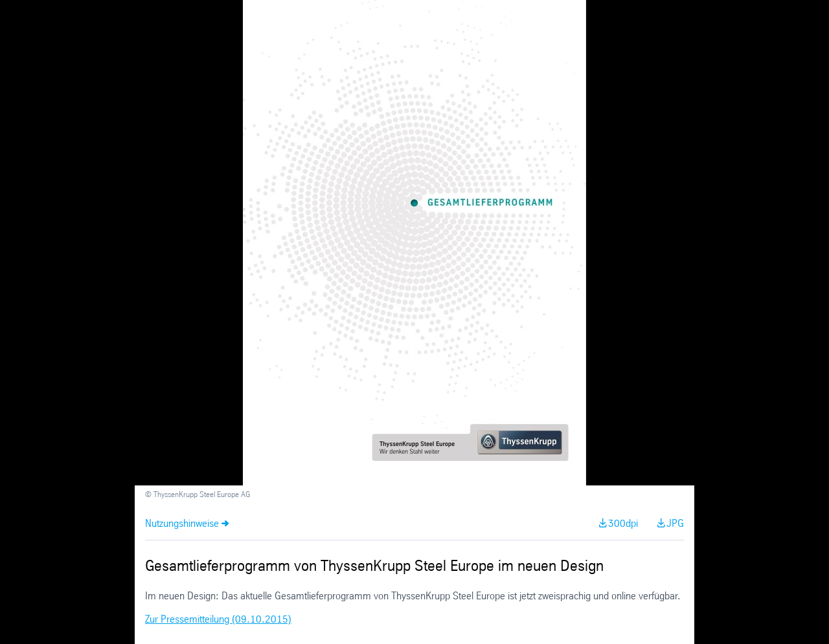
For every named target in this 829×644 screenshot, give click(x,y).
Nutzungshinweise (182, 524)
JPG (675, 524)
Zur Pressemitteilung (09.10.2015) (218, 620)
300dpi (623, 524)
